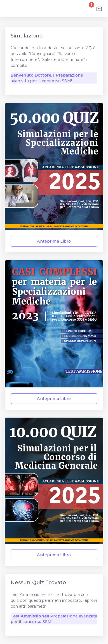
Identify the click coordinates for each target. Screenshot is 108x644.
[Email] (99, 9)
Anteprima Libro (54, 241)
